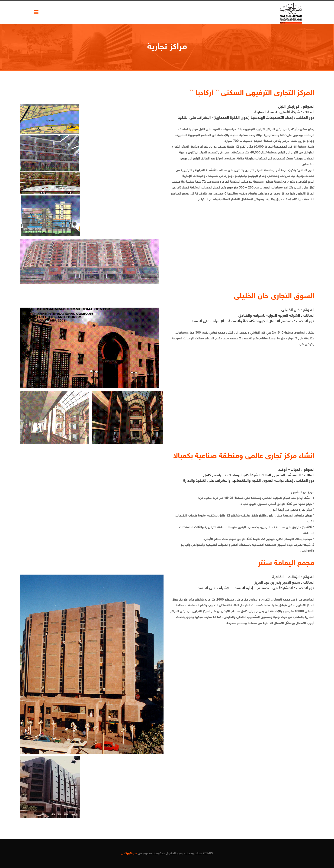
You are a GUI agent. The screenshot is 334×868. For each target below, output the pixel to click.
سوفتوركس (129, 853)
